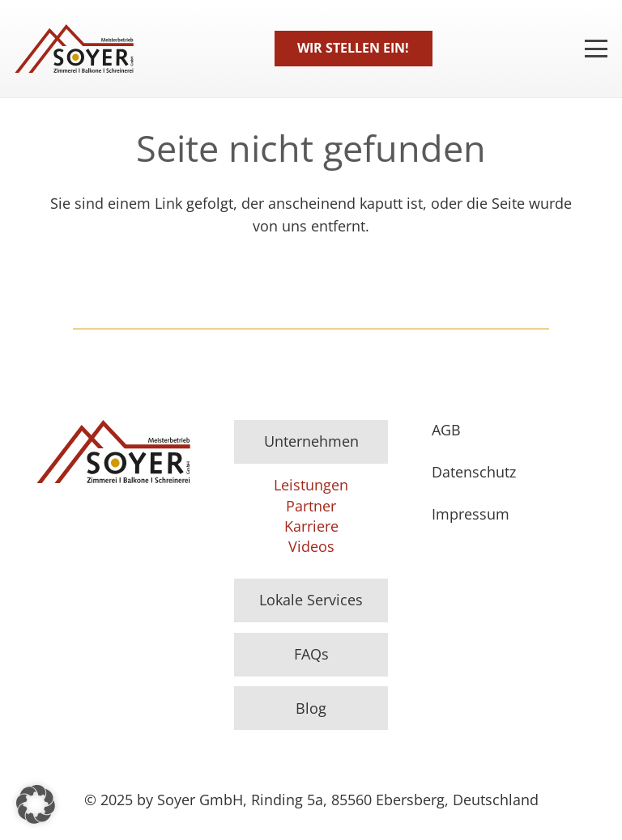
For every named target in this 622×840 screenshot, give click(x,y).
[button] (36, 804)
